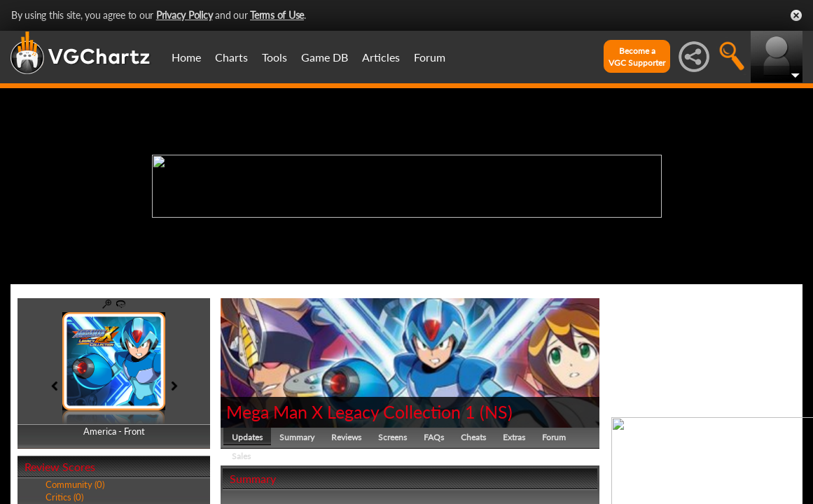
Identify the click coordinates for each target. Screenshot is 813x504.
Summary (297, 437)
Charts (231, 57)
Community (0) (75, 484)
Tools (275, 57)
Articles (381, 57)
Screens (392, 437)
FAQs (434, 437)
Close (796, 15)
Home (186, 57)
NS (496, 412)
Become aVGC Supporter (637, 57)
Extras (514, 437)
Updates (247, 437)
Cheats (473, 437)
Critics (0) (64, 497)
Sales (241, 456)
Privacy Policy (185, 15)
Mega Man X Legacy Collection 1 (353, 412)
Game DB (325, 57)
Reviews (346, 437)
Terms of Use (277, 15)
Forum (430, 57)
